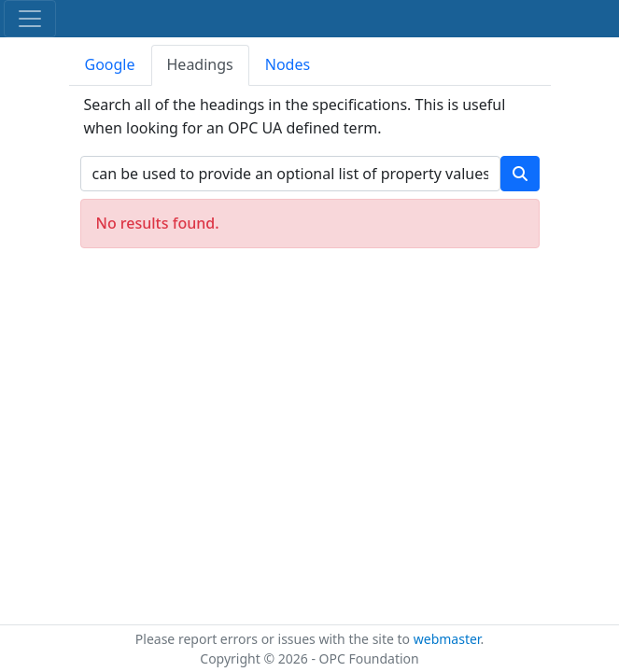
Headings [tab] (200, 64)
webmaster (447, 639)
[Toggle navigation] (30, 19)
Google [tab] (110, 64)
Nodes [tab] (288, 64)
